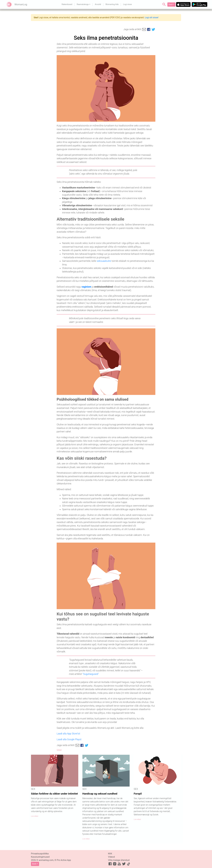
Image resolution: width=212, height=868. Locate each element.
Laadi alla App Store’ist (68, 734)
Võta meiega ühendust (119, 860)
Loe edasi (35, 816)
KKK (110, 854)
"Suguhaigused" (91, 674)
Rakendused (67, 4)
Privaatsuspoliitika (40, 854)
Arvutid (98, 4)
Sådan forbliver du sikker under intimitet (54, 794)
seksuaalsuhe (104, 261)
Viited (59, 750)
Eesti (171, 4)
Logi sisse (127, 4)
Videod (111, 857)
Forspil (138, 794)
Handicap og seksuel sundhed (100, 794)
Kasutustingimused (40, 857)
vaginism (86, 287)
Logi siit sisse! (152, 17)
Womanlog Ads (112, 4)
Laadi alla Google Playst (69, 739)
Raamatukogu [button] (83, 4)
